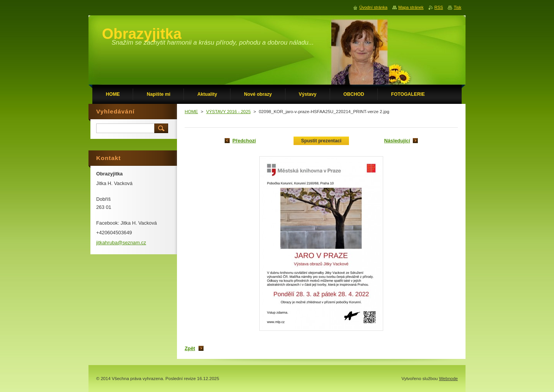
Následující (397, 141)
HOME (191, 112)
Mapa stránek (411, 7)
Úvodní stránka (373, 7)
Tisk (457, 7)
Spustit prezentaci (321, 141)
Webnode (448, 379)
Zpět (190, 348)
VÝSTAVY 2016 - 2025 (229, 112)
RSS (439, 7)
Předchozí (244, 141)
